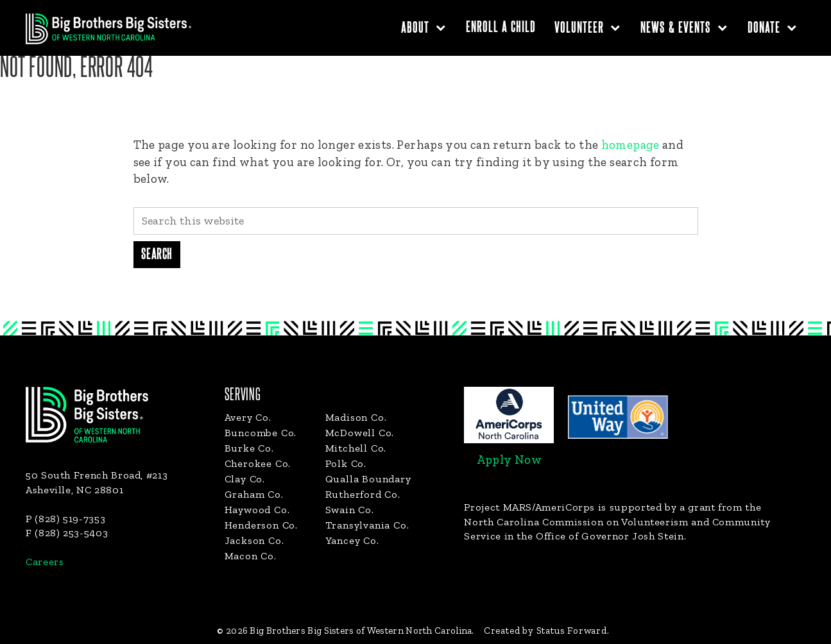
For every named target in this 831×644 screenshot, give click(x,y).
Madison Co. (356, 417)
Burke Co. (249, 448)
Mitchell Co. (356, 448)
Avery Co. (248, 417)
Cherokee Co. (258, 463)
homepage (630, 145)
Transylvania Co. (367, 525)
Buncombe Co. (261, 433)
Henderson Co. (261, 525)
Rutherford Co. (363, 494)
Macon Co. (251, 556)
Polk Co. (346, 463)
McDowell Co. (360, 433)
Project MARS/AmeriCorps (529, 507)
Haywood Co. (257, 510)
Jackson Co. (254, 540)
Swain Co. (350, 510)
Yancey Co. (352, 540)
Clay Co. (245, 479)
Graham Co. (254, 494)
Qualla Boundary (368, 479)
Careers (45, 562)
